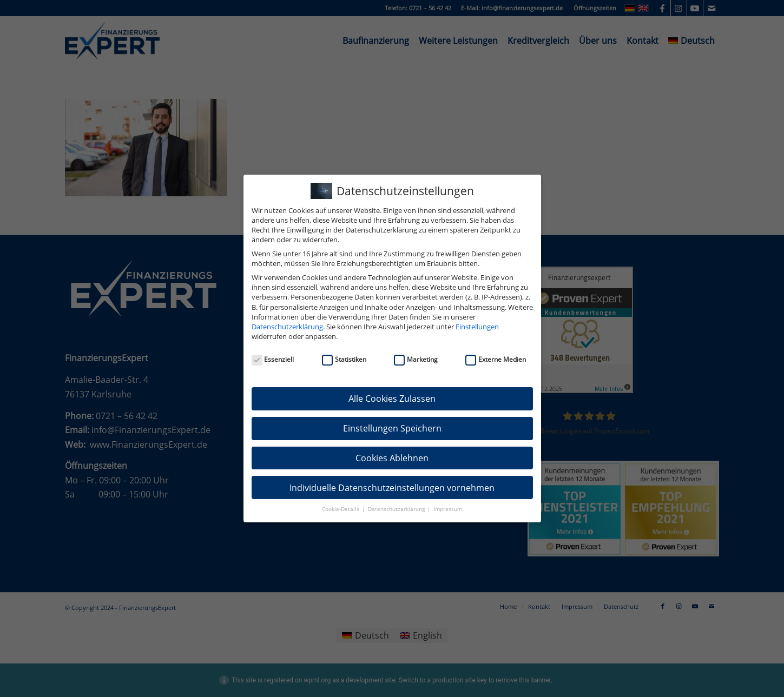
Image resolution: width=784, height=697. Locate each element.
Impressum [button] (448, 509)
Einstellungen (477, 327)
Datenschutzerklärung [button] (397, 509)
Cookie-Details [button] (341, 509)
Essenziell (273, 359)
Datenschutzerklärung (287, 327)
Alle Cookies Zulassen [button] (392, 399)
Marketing (416, 359)
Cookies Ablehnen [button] (392, 458)
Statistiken (344, 359)
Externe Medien (496, 359)
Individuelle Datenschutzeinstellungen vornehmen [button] (392, 488)
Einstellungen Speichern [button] (392, 428)
